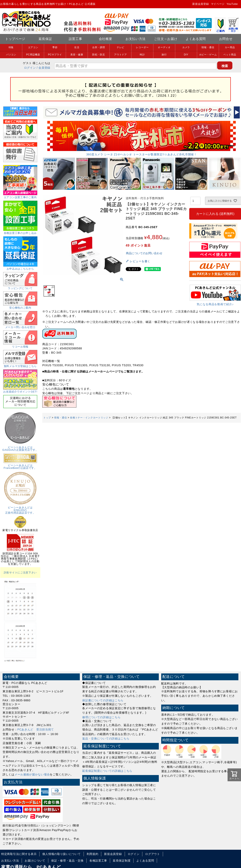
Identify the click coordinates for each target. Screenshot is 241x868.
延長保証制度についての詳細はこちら (107, 771)
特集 (11, 47)
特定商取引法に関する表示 (19, 854)
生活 (77, 47)
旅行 (164, 55)
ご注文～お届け (166, 39)
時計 (142, 55)
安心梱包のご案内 (20, 306)
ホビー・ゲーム (208, 55)
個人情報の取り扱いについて (61, 854)
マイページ (218, 4)
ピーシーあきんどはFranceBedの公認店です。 (20, 465)
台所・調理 (99, 47)
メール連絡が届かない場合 (32, 774)
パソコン (11, 55)
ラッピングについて (20, 287)
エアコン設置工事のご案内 (20, 196)
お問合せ (226, 39)
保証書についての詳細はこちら (103, 700)
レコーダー (142, 47)
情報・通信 (208, 47)
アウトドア (120, 55)
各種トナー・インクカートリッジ (89, 418)
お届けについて (35, 861)
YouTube (232, 4)
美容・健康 (77, 55)
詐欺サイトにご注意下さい (20, 573)
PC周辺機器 (33, 55)
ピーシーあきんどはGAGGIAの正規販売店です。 (20, 447)
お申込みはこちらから (20, 267)
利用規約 (93, 854)
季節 (55, 47)
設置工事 (75, 39)
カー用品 (230, 47)
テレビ (120, 47)
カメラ (186, 47)
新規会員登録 (200, 4)
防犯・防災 (99, 55)
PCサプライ (55, 55)
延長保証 (45, 39)
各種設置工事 (98, 861)
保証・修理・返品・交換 (67, 861)
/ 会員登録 (44, 68)
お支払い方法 (136, 39)
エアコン (33, 47)
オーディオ (164, 47)
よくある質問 (196, 39)
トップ (47, 418)
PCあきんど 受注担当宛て (36, 729)
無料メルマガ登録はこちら (20, 365)
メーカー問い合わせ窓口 (20, 326)
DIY (186, 55)
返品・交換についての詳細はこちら (106, 738)
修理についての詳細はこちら (101, 717)
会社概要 (106, 39)
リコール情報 (20, 345)
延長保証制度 (122, 861)
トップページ (15, 39)
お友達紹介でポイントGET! (20, 390)
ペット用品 (230, 55)
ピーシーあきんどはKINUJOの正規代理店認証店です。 (20, 509)
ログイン (30, 68)
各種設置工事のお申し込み (20, 232)
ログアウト (153, 854)
